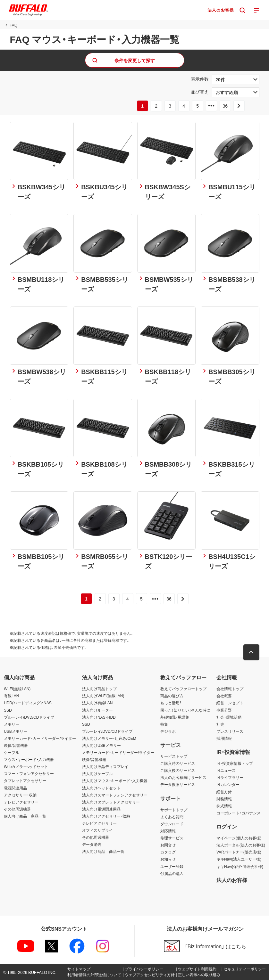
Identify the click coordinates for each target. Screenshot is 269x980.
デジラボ (168, 731)
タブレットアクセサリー (25, 781)
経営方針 (224, 792)
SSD (8, 710)
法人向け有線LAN (97, 703)
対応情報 (168, 831)
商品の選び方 (172, 696)
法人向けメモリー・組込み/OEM (109, 739)
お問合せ (168, 845)
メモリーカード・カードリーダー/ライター (40, 739)
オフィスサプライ (97, 830)
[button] (251, 653)
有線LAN (11, 696)
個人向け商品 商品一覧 (25, 816)
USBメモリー (16, 731)
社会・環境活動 (229, 717)
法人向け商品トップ (99, 689)
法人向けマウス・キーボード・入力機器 (115, 781)
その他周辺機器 (17, 809)
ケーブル (12, 753)
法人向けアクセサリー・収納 (106, 816)
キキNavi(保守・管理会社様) (240, 866)
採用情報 (224, 739)
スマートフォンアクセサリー (29, 774)
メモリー (12, 724)
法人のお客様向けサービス (183, 778)
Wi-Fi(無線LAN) (17, 689)
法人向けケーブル (97, 774)
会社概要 (224, 696)
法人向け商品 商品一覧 (103, 852)
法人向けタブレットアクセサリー (111, 802)
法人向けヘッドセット (101, 788)
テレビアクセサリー (21, 802)
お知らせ (168, 859)
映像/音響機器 (16, 746)
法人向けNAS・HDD (99, 717)
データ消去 (92, 845)
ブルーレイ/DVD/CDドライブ (29, 717)
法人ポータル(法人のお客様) (241, 845)
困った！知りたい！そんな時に (185, 710)
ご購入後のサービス (178, 771)
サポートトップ (174, 810)
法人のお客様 (232, 880)
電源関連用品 (15, 788)
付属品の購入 (172, 874)
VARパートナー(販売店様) (239, 852)
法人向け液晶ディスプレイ (105, 767)
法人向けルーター (97, 710)
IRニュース (226, 771)
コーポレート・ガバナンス (239, 813)
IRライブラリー (230, 778)
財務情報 (224, 799)
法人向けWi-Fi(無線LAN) (103, 696)
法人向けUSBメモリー (101, 746)
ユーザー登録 (172, 866)
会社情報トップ (230, 689)
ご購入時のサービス (178, 764)
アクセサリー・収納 (20, 795)
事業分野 (224, 710)
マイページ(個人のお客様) (239, 838)
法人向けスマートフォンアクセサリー (115, 795)
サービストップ (174, 756)
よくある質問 (172, 817)
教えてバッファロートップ (183, 689)
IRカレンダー (228, 785)
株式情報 (224, 806)
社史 (220, 724)
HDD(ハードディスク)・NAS (28, 703)
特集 (164, 724)
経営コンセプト (230, 703)
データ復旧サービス (178, 785)
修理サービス (172, 838)
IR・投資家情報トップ (235, 764)
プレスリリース (230, 731)
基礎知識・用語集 (175, 717)
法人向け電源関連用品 (101, 809)
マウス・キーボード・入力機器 (29, 760)
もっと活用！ (171, 703)
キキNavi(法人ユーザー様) (239, 859)
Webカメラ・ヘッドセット (26, 767)
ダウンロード (172, 824)
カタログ (168, 852)
